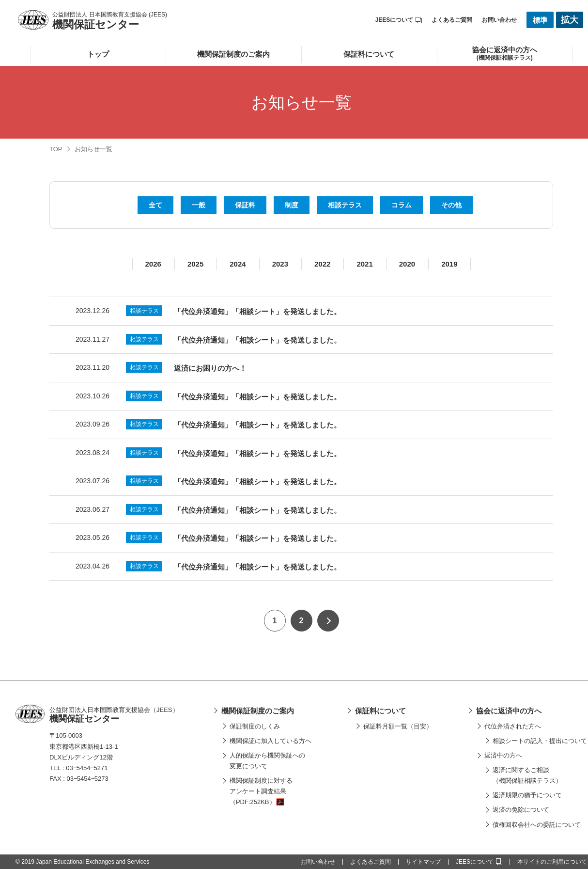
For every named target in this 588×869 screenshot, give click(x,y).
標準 (540, 20)
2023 (280, 264)
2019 (449, 264)
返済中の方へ (503, 755)
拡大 (570, 20)
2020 (407, 264)
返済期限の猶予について (527, 795)
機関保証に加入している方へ (271, 741)
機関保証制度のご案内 (233, 54)
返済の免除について (521, 810)
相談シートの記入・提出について (540, 741)
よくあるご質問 (452, 20)
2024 (238, 264)
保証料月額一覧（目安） (398, 726)
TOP (56, 149)
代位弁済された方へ (513, 726)
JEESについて (399, 20)
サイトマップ (423, 862)
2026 (153, 264)
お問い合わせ (499, 20)
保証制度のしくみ (255, 726)
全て (155, 205)
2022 (322, 264)
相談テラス (345, 205)
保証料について (369, 54)
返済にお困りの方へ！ (210, 368)
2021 (364, 264)
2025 (195, 264)
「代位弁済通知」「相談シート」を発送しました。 (257, 311)
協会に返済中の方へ (509, 711)
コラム (402, 205)
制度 (292, 205)
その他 (451, 205)
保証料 (245, 205)
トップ (98, 54)
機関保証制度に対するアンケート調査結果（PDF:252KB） (261, 791)
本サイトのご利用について (552, 862)
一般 (199, 205)
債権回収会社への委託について (537, 825)
